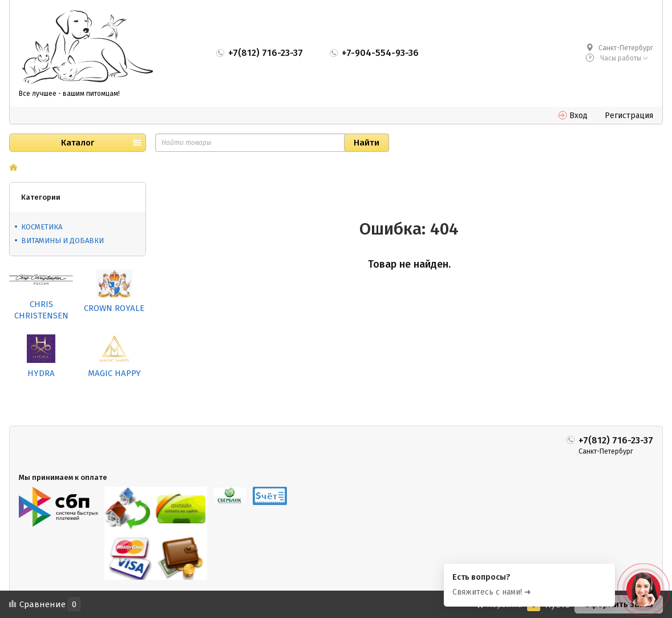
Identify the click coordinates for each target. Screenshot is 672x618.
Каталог (78, 143)
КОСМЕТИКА (42, 227)
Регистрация (629, 116)
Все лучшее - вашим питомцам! (69, 94)
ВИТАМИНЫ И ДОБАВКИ (62, 241)
